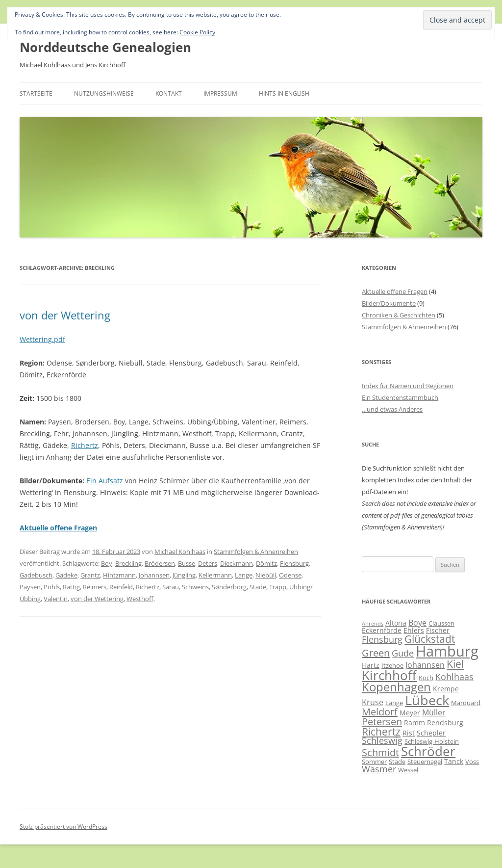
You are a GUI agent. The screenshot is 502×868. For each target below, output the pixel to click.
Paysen (30, 587)
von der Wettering (65, 315)
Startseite (36, 93)
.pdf (59, 339)
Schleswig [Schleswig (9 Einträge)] (382, 740)
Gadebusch (36, 575)
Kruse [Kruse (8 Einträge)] (373, 702)
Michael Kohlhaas (180, 552)
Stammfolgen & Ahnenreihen (256, 552)
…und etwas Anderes (392, 409)
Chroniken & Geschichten (399, 315)
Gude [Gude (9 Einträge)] (403, 653)
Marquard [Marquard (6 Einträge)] (466, 703)
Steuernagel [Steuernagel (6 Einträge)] (425, 762)
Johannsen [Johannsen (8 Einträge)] (425, 665)
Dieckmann (237, 563)
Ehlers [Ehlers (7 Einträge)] (414, 630)
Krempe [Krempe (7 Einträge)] (446, 689)
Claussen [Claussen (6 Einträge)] (441, 623)
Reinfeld (121, 587)
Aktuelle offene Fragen (395, 291)
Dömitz (266, 563)
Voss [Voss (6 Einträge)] (472, 762)
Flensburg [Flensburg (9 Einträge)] (382, 639)
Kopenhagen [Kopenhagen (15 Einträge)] (396, 687)
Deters (208, 563)
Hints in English (284, 93)
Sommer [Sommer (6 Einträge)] (374, 762)
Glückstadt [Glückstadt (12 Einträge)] (430, 639)
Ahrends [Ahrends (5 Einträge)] (373, 624)
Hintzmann (119, 575)
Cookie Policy (197, 32)
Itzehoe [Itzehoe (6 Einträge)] (392, 665)
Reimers (95, 587)
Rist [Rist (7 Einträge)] (409, 733)
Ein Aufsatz (105, 481)
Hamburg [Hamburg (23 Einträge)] (447, 651)
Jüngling (184, 575)
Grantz (90, 575)
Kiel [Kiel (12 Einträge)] (455, 664)
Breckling (128, 563)
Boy (107, 563)
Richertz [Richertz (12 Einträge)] (381, 732)
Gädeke (66, 575)
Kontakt (169, 93)
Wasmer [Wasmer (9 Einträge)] (379, 769)
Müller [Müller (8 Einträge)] (434, 712)
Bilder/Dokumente (389, 303)
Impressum (220, 93)
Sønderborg (229, 587)
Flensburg (294, 563)
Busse (187, 563)
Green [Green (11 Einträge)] (376, 653)
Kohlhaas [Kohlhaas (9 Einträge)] (454, 677)
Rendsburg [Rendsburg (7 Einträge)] (445, 723)
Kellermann (215, 575)
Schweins (195, 587)
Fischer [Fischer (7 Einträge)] (438, 630)
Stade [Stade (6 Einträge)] (397, 762)
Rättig (71, 587)
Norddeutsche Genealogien (105, 47)
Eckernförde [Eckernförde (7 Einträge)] (382, 630)
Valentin (56, 599)
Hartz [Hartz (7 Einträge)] (371, 665)
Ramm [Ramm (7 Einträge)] (414, 723)
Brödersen (160, 563)
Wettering (36, 339)
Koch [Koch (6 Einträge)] (426, 678)
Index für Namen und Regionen (408, 386)
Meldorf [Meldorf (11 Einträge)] (380, 712)
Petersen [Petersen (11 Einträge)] (382, 722)
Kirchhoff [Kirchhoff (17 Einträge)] (389, 675)
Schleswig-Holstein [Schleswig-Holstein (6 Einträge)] (432, 741)
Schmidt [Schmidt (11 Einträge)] (380, 752)
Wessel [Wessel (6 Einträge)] (408, 770)
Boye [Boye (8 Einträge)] (417, 623)
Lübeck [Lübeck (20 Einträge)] (427, 700)
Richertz (85, 445)
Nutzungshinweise (104, 93)
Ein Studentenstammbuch (400, 397)
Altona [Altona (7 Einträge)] (396, 623)
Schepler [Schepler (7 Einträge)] (431, 733)
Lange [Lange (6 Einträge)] (394, 703)
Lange (244, 575)
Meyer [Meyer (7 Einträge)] (410, 713)
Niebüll (266, 575)
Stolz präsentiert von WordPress (63, 827)
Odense (290, 575)
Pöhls (52, 587)
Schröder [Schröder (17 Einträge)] (428, 751)
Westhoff (140, 599)
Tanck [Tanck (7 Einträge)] (454, 761)
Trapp (278, 587)
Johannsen (154, 575)
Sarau (171, 587)
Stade (258, 587)
